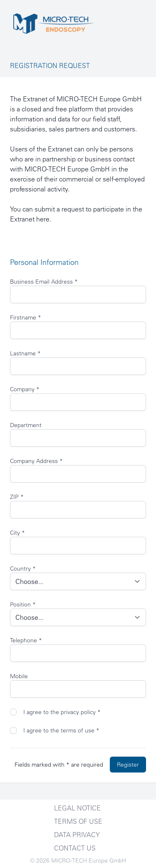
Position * (23, 604)
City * (17, 533)
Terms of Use (78, 821)
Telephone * (26, 640)
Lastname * (25, 353)
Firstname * (26, 317)
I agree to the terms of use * (61, 730)
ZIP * (17, 497)
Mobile (19, 676)
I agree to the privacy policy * (62, 712)
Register (128, 765)
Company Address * (36, 461)
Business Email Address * (44, 282)
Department (26, 425)
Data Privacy (77, 835)
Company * (25, 389)
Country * (23, 569)
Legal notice (77, 808)
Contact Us (75, 848)
